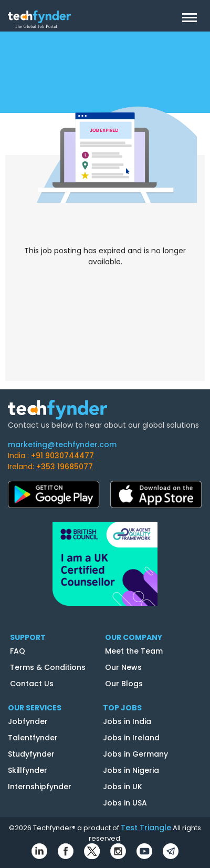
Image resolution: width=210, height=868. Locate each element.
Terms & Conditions (48, 667)
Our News (123, 667)
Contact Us (32, 684)
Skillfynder (28, 770)
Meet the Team (134, 651)
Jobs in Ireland (131, 738)
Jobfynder (28, 721)
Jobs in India (127, 721)
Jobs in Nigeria (131, 770)
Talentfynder (33, 738)
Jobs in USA (125, 803)
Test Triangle (146, 828)
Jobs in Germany (135, 754)
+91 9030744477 (62, 456)
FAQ (18, 651)
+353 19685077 (65, 467)
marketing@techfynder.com (62, 445)
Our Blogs (124, 684)
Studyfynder (31, 754)
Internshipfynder (40, 787)
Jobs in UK (123, 787)
